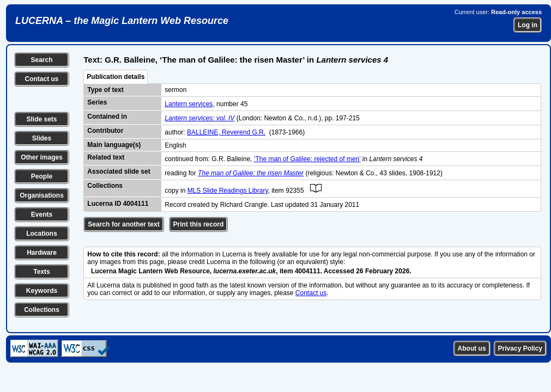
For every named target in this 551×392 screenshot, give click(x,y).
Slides (42, 138)
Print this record (199, 224)
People (42, 176)
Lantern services (189, 104)
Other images (42, 157)
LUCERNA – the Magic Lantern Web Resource (122, 21)
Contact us (41, 79)
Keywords (42, 291)
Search (41, 60)
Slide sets (41, 119)
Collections (42, 310)
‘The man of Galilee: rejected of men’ (307, 159)
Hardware (42, 253)
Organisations (42, 195)
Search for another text (123, 224)
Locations (42, 234)
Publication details (116, 77)
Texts (41, 272)
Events (42, 215)
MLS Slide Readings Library (228, 191)
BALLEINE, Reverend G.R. (226, 132)
